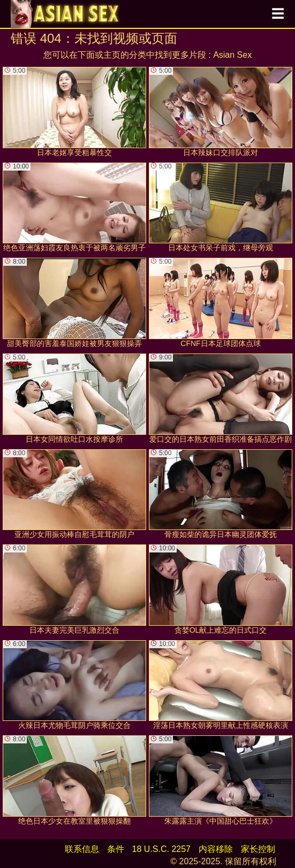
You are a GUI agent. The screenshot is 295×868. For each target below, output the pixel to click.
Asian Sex (232, 55)
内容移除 (216, 849)
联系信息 (82, 849)
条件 (116, 849)
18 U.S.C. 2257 (161, 849)
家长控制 (258, 849)
